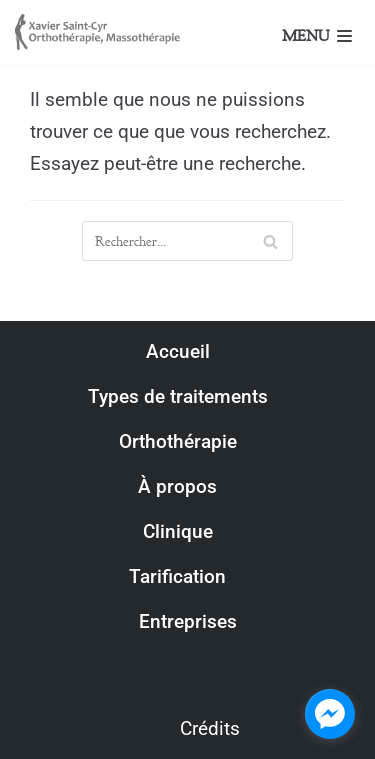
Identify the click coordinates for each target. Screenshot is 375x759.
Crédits (210, 728)
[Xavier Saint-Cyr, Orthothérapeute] (100, 32)
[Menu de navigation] (341, 34)
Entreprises (188, 621)
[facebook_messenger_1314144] (330, 714)
